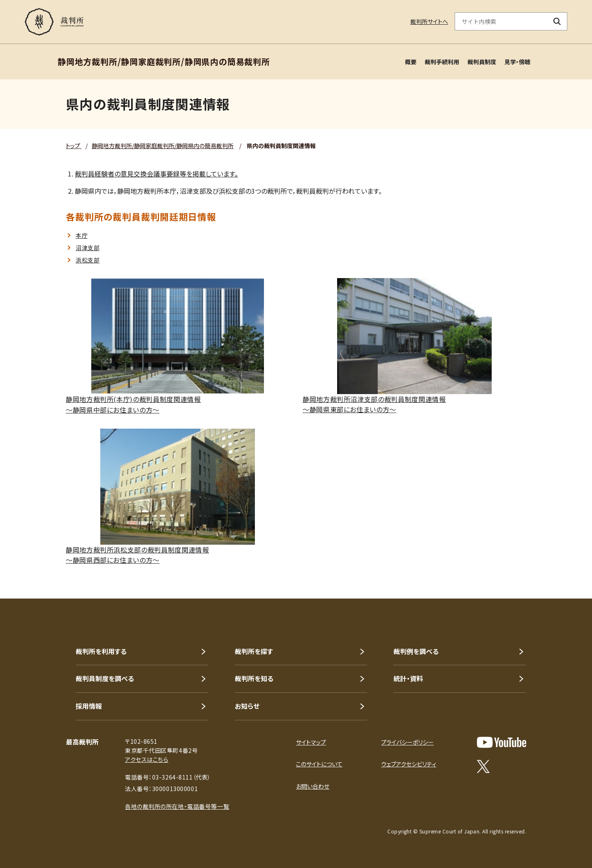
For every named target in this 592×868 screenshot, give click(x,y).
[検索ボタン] (557, 21)
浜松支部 (88, 260)
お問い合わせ (313, 786)
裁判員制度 (482, 62)
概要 (411, 62)
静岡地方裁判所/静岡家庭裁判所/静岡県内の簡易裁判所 (163, 146)
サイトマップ (311, 742)
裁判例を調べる (416, 651)
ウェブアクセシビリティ (409, 764)
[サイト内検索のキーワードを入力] (501, 21)
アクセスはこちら (147, 759)
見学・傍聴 (517, 62)
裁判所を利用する (101, 651)
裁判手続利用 (442, 62)
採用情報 (89, 706)
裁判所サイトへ (429, 21)
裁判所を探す (254, 651)
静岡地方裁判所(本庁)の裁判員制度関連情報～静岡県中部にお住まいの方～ (133, 404)
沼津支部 (88, 248)
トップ (74, 146)
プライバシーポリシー (407, 742)
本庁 (82, 235)
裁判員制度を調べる (105, 678)
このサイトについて (319, 764)
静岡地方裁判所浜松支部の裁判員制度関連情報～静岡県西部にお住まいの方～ (137, 555)
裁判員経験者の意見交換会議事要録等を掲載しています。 (156, 174)
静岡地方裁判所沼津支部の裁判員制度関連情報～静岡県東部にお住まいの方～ (374, 404)
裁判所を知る (254, 678)
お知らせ (247, 706)
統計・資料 (408, 678)
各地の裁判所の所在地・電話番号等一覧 (177, 806)
